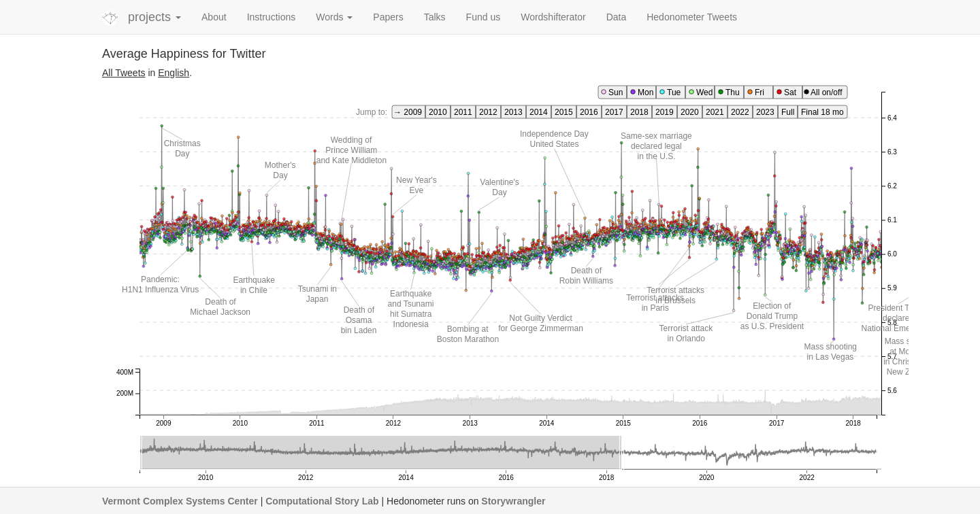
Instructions (272, 17)
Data (617, 17)
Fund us (484, 17)
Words (334, 17)
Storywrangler (513, 501)
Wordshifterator (553, 17)
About (214, 17)
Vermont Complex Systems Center (180, 501)
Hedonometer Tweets (692, 17)
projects (154, 17)
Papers (388, 17)
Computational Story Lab (322, 501)
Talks (435, 17)
